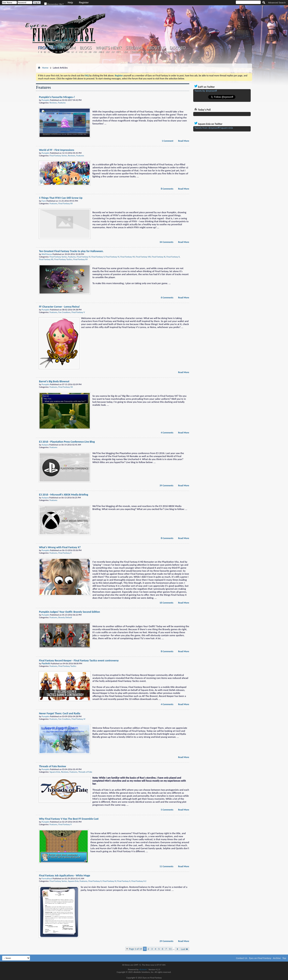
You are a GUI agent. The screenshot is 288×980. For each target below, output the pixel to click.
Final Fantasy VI (112, 257)
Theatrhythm (154, 52)
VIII (68, 52)
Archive (277, 958)
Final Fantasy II (95, 881)
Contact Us (242, 958)
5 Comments (167, 810)
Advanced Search (277, 3)
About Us (156, 48)
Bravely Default (65, 617)
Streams (134, 48)
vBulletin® (143, 969)
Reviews (53, 103)
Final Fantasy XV (66, 203)
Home (45, 68)
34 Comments (166, 242)
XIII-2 (101, 52)
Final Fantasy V (98, 257)
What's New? (109, 48)
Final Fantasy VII (128, 257)
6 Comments (167, 298)
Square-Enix (55, 772)
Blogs (86, 48)
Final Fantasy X (173, 257)
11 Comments (166, 866)
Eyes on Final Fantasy (260, 958)
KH (126, 52)
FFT (118, 52)
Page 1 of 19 (136, 949)
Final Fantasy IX (159, 257)
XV (113, 52)
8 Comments (167, 189)
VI (56, 52)
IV (49, 52)
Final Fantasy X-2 (139, 881)
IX (72, 52)
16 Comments (166, 603)
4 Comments (167, 433)
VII (61, 52)
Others (168, 52)
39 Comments (166, 485)
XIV (108, 52)
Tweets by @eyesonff (206, 91)
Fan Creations (65, 312)
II (41, 52)
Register (84, 3)
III (45, 52)
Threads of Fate (85, 772)
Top (284, 958)
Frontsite (48, 48)
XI (85, 52)
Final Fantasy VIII (143, 257)
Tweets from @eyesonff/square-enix (214, 128)
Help (70, 3)
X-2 (81, 52)
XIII (95, 52)
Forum (69, 48)
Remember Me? (54, 4)
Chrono (136, 52)
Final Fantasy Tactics (63, 259)
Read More (184, 141)
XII (90, 52)
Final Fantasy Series (58, 156)
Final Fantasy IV (83, 257)
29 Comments (166, 941)
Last (185, 949)
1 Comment (168, 141)
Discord (178, 48)
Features (62, 103)
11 (170, 949)
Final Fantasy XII (46, 259)
